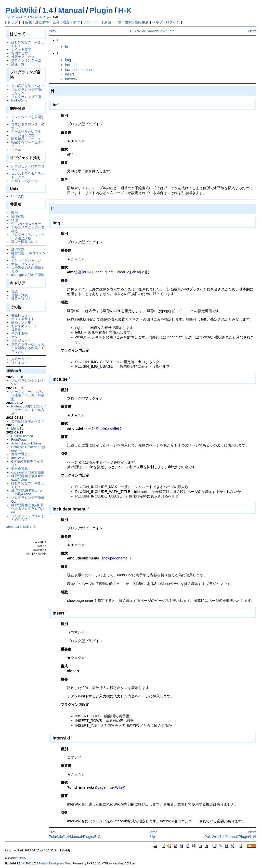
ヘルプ (157, 22)
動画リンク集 (21, 322)
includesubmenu (78, 70)
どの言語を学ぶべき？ (28, 86)
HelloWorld (19, 100)
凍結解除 (42, 22)
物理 (15, 220)
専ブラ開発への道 (24, 242)
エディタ (34, 139)
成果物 (16, 330)
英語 (15, 291)
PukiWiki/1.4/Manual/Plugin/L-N (230, 837)
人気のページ (21, 359)
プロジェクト (21, 341)
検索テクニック (23, 57)
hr (67, 47)
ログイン (173, 22)
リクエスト (19, 363)
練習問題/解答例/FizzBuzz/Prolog (28, 478)
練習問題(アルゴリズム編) (28, 255)
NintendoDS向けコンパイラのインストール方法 (28, 410)
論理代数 (18, 217)
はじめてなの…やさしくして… (28, 44)
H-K (125, 10)
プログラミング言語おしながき (28, 91)
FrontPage (19, 439)
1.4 (48, 10)
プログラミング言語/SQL (28, 499)
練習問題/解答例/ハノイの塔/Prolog (27, 492)
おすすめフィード (24, 326)
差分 (56, 22)
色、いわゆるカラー (26, 224)
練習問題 (18, 250)
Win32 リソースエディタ (28, 144)
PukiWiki (21, 10)
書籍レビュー (21, 315)
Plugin (101, 10)
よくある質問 (21, 50)
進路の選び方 (21, 299)
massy (23, 858)
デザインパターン (24, 181)
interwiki (72, 79)
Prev (53, 31)
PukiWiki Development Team (55, 864)
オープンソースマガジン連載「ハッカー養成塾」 (28, 395)
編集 (29, 22)
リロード (90, 22)
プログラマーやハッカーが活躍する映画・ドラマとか (28, 348)
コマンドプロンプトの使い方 (28, 126)
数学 (15, 213)
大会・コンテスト (24, 264)
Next (252, 31)
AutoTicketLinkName (26, 443)
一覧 (118, 22)
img (68, 60)
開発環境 (18, 139)
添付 (76, 22)
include (71, 65)
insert (69, 74)
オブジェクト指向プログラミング (28, 168)
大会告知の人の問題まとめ (28, 269)
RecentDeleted (22, 436)
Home (152, 832)
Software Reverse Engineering (28, 449)
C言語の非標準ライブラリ (27, 463)
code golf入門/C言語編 (28, 275)
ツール (16, 150)
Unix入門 (18, 196)
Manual (71, 10)
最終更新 (142, 22)
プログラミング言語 (26, 97)
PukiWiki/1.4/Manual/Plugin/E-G (75, 837)
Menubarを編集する (21, 527)
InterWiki (18, 458)
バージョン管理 (23, 135)
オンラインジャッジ (26, 260)
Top (8, 17)
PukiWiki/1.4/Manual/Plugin (152, 31)
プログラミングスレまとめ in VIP (28, 518)
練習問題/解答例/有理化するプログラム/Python (28, 509)
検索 (128, 22)
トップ (12, 22)
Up (152, 837)
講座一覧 (18, 64)
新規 (108, 22)
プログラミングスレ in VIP (28, 382)
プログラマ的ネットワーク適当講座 (28, 237)
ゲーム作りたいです (26, 131)
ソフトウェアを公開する (28, 119)
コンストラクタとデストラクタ (28, 175)
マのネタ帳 (19, 333)
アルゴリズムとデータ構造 (28, 229)
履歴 (66, 22)
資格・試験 (19, 295)
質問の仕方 (19, 53)
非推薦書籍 (19, 469)
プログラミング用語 (26, 60)
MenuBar (18, 429)
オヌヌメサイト (23, 319)
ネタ (15, 337)
